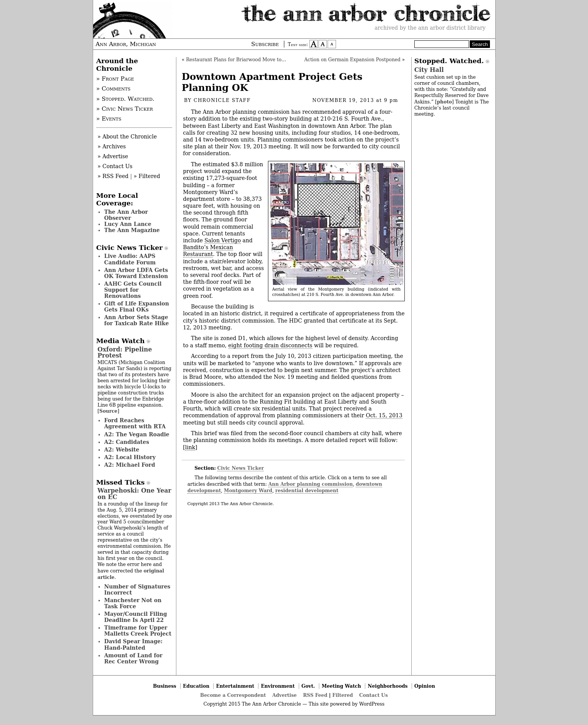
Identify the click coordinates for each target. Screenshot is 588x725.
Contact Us (373, 695)
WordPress (372, 704)
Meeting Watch (341, 686)
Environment (278, 686)
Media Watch (120, 341)
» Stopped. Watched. (125, 99)
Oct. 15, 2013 (384, 415)
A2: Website (122, 450)
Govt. (308, 686)
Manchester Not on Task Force (133, 603)
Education (196, 686)
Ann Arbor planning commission (311, 484)
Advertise (284, 695)
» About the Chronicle (127, 137)
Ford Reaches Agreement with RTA (135, 423)
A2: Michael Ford (130, 465)
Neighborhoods (388, 686)
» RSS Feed (113, 176)
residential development (307, 490)
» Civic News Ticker (124, 109)
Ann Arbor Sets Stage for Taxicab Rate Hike (136, 320)
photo (444, 102)
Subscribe (265, 44)
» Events (109, 119)
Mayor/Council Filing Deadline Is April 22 (136, 617)
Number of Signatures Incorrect (137, 590)
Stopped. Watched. (449, 61)
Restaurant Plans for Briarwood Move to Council (243, 60)
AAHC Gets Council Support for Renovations (133, 290)
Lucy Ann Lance (128, 224)
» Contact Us (115, 166)
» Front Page (115, 79)
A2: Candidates (127, 442)
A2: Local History (130, 457)
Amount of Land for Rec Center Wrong (133, 658)
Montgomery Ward (248, 490)
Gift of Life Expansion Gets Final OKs (137, 307)
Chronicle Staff (222, 100)
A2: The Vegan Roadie (137, 434)
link (190, 447)
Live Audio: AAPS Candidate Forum (130, 259)
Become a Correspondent (233, 695)
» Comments (113, 89)
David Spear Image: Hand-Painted (133, 644)
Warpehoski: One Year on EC (135, 494)
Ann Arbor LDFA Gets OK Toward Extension (136, 273)
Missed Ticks (120, 482)
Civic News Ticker (241, 468)
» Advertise (113, 156)
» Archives (112, 146)
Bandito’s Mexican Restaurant (208, 251)
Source (108, 411)
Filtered (342, 695)
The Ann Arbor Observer (126, 215)
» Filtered (147, 176)
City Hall (429, 70)
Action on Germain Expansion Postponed (352, 60)
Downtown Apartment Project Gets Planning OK (272, 82)
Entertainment (235, 686)
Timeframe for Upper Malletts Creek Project (138, 631)
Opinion (425, 686)
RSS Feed (315, 695)
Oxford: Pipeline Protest (125, 352)
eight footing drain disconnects (270, 345)
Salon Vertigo (223, 240)
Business (164, 686)
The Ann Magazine (132, 230)
